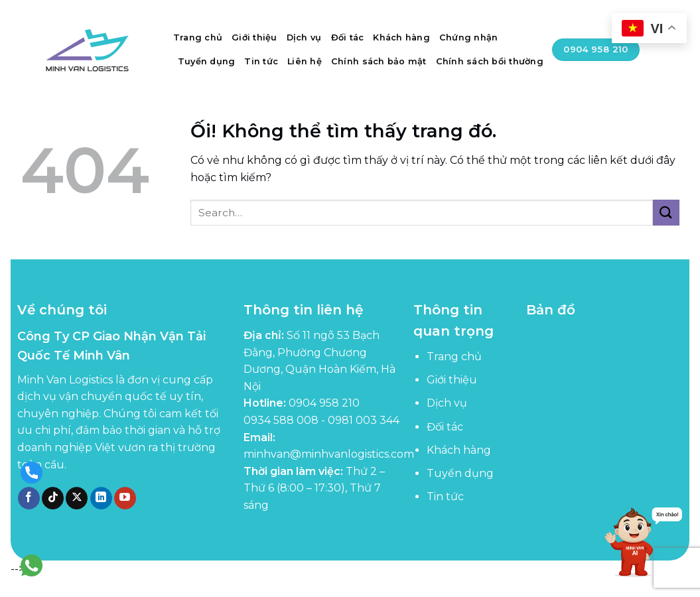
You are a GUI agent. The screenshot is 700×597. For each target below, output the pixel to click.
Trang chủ (198, 37)
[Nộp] (666, 213)
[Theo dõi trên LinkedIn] (101, 498)
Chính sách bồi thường (490, 61)
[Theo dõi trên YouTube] (125, 498)
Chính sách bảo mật (379, 61)
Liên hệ (305, 61)
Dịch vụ (304, 37)
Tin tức (261, 61)
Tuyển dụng (207, 61)
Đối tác (348, 37)
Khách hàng (401, 37)
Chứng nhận (469, 37)
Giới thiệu (254, 37)
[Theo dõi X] (77, 498)
